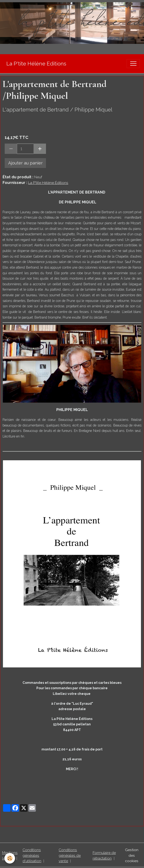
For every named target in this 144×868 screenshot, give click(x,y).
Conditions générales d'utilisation (32, 855)
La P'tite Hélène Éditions (48, 183)
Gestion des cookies (132, 855)
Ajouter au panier (25, 163)
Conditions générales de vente (70, 855)
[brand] (36, 64)
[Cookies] (10, 858)
